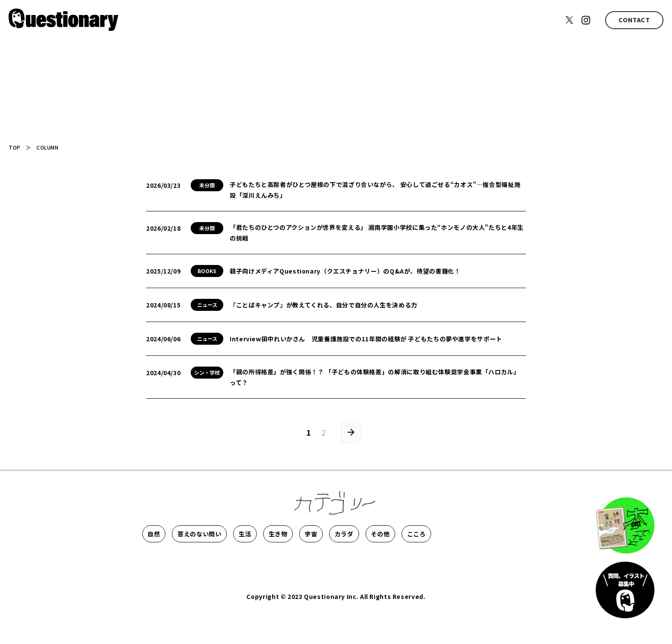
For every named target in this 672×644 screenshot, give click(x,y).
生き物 (356, 534)
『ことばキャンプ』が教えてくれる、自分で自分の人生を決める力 (324, 305)
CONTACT (634, 20)
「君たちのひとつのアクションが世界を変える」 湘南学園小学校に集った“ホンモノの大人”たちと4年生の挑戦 (377, 233)
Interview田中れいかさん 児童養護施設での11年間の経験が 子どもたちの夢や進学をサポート (366, 339)
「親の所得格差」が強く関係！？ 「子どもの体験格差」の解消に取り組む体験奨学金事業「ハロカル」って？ (375, 377)
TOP (15, 147)
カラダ (468, 534)
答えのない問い (234, 534)
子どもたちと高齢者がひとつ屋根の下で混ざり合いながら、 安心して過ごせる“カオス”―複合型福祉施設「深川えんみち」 (375, 190)
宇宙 (412, 534)
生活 (300, 534)
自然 (167, 534)
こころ (223, 560)
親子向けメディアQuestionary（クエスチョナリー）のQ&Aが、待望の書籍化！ (345, 271)
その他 (167, 560)
